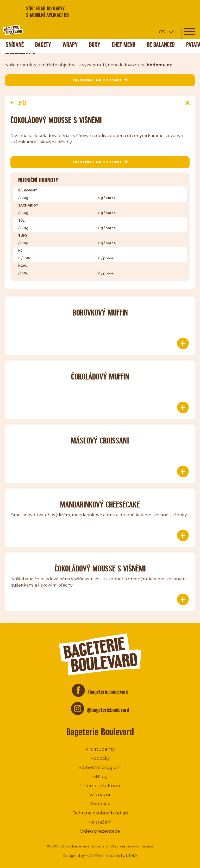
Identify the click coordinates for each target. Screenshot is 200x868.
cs (162, 31)
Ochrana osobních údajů (100, 813)
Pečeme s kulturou (100, 786)
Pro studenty (100, 749)
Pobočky (100, 758)
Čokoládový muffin (100, 377)
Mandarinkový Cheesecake (100, 504)
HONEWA (95, 856)
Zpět (18, 103)
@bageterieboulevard (108, 710)
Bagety (43, 45)
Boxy (95, 45)
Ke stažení (100, 822)
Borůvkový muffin (100, 313)
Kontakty (100, 804)
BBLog (100, 776)
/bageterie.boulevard (108, 692)
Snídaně (15, 45)
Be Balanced (161, 45)
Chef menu (124, 45)
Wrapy (70, 45)
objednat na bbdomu (100, 80)
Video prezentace (100, 831)
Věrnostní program (100, 767)
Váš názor (100, 795)
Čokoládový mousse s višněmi (100, 568)
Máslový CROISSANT (100, 441)
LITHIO (132, 856)
